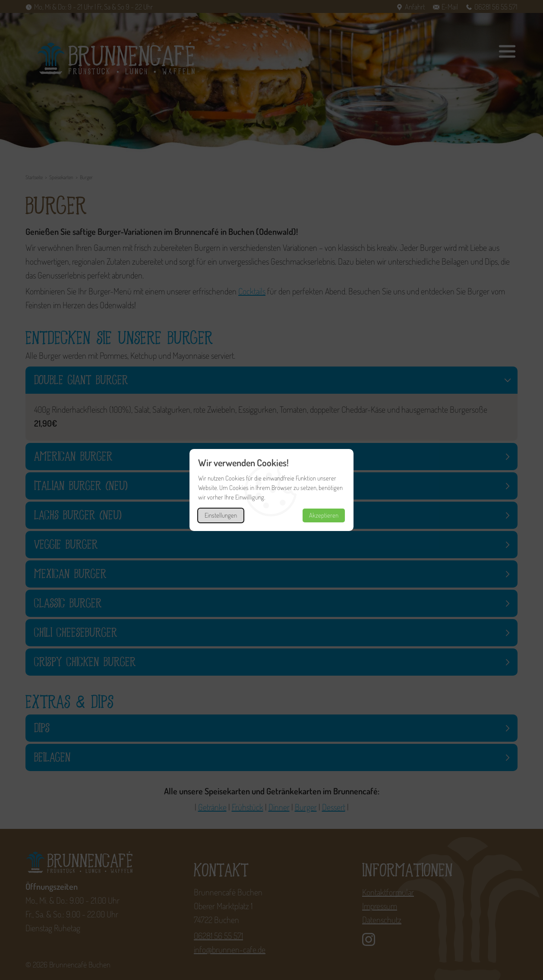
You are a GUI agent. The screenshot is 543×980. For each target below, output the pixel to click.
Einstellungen (221, 515)
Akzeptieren (324, 515)
